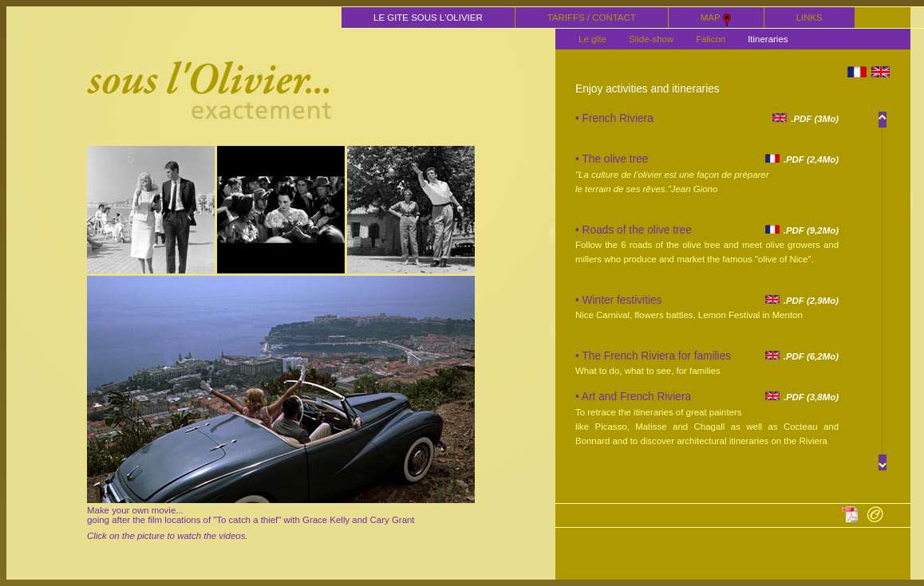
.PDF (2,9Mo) (802, 301)
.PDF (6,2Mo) (802, 356)
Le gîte (592, 39)
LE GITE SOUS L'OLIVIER (428, 18)
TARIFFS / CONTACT (592, 18)
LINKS (809, 18)
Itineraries (768, 39)
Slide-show (651, 39)
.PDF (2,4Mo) (802, 159)
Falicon (711, 39)
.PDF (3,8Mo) (802, 397)
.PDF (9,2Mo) (802, 230)
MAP (716, 20)
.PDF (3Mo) (806, 119)
